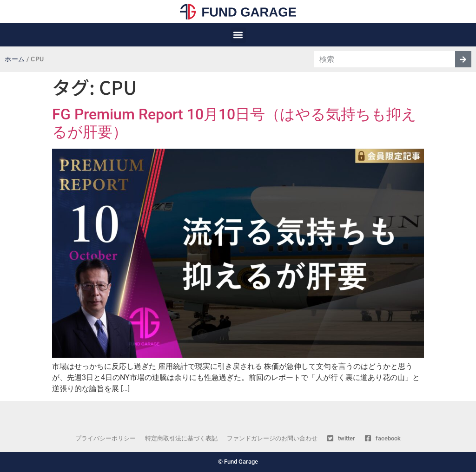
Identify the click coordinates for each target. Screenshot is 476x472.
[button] (238, 35)
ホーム (15, 59)
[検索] (463, 59)
